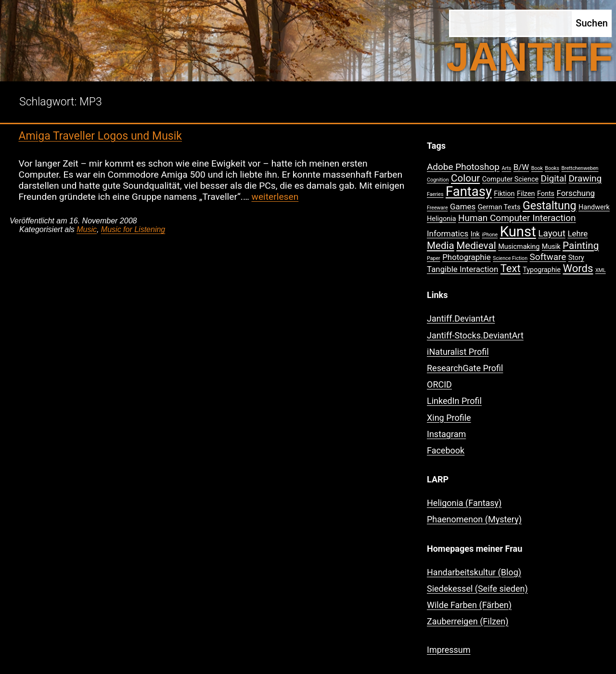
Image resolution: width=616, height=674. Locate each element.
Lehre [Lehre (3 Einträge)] (577, 233)
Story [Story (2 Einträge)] (576, 258)
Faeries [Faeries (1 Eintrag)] (435, 194)
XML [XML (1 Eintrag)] (601, 270)
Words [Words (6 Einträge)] (578, 268)
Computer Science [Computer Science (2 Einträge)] (510, 179)
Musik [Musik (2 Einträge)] (551, 247)
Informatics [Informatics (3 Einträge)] (448, 233)
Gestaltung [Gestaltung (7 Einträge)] (550, 206)
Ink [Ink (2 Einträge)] (475, 234)
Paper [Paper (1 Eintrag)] (434, 258)
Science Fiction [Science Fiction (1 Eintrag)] (510, 258)
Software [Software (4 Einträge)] (548, 257)
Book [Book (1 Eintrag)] (537, 168)
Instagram (446, 434)
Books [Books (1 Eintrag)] (552, 168)
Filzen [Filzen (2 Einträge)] (526, 194)
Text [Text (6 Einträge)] (511, 268)
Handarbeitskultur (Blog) (474, 572)
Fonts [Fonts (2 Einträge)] (546, 194)
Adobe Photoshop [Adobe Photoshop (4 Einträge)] (463, 167)
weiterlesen (275, 197)
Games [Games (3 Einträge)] (463, 207)
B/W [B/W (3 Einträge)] (521, 167)
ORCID (439, 384)
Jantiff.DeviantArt (461, 318)
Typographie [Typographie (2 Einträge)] (542, 270)
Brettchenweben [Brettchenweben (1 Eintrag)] (580, 168)
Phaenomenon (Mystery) (474, 519)
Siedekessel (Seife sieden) (477, 589)
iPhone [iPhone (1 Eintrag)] (490, 235)
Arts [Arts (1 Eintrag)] (506, 168)
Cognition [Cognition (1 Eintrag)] (438, 180)
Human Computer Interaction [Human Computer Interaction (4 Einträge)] (517, 218)
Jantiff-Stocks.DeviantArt (475, 335)
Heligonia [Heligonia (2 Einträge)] (441, 219)
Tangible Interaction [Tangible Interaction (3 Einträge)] (462, 269)
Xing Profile (449, 418)
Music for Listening (133, 229)
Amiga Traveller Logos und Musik (100, 136)
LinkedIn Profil (454, 401)
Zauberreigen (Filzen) (468, 621)
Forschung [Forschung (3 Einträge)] (576, 193)
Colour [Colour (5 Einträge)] (465, 178)
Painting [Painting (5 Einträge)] (581, 246)
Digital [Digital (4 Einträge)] (554, 178)
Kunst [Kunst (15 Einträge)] (518, 232)
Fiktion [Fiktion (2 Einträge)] (504, 194)
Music (87, 229)
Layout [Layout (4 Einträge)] (552, 233)
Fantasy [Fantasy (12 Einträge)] (469, 192)
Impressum (449, 650)
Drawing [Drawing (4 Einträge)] (585, 178)
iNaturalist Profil (458, 352)
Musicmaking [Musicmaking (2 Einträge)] (519, 247)
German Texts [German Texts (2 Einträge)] (499, 207)
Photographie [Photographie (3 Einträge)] (466, 257)
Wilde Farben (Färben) (469, 605)
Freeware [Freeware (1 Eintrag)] (437, 208)
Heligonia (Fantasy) (464, 503)
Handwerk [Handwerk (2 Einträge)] (594, 207)
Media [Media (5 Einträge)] (441, 246)
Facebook (446, 450)
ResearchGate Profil (465, 368)
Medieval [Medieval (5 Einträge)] (476, 246)
